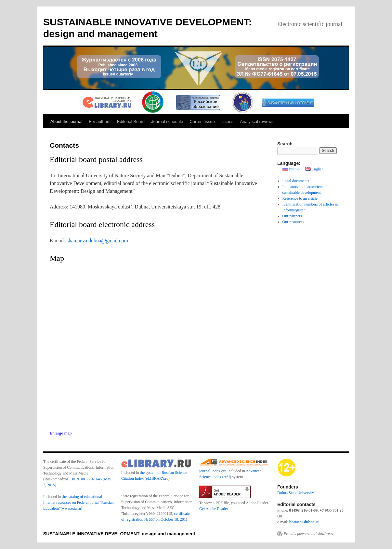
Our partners (292, 216)
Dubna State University (296, 493)
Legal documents (296, 181)
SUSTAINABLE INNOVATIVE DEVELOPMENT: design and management (119, 534)
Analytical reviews (257, 121)
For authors (99, 121)
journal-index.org (213, 471)
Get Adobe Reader (214, 509)
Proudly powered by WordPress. (309, 534)
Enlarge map (61, 433)
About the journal (66, 121)
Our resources (293, 222)
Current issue (202, 121)
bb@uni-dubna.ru (304, 522)
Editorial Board (131, 121)
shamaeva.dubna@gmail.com (97, 241)
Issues (228, 121)
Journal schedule (167, 121)
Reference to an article (300, 198)
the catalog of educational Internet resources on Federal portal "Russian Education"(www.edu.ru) (78, 502)
